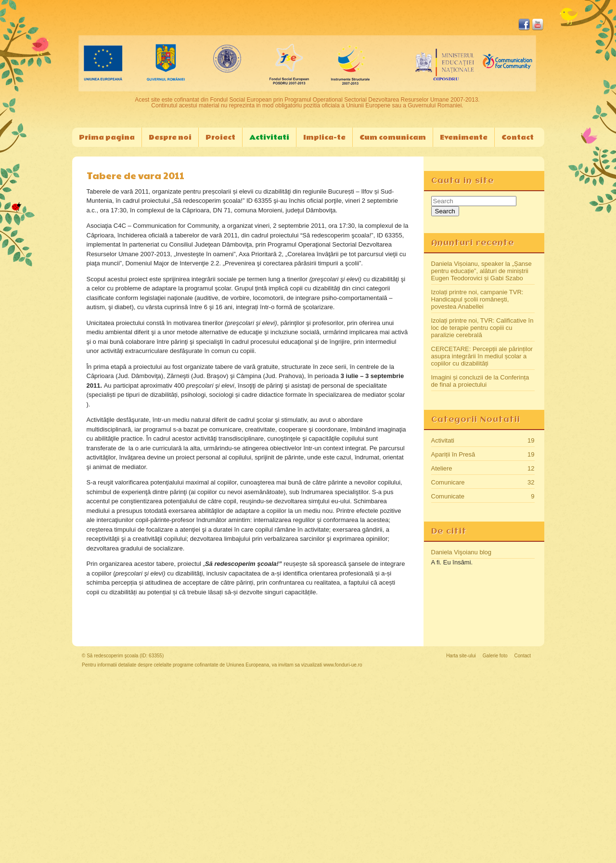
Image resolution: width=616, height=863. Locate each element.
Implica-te (324, 137)
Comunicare (448, 482)
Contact (518, 137)
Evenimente (464, 137)
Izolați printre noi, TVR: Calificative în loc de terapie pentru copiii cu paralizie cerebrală (482, 328)
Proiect (220, 137)
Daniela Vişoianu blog (462, 552)
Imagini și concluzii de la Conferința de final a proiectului (480, 381)
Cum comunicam (393, 137)
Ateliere (442, 468)
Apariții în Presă (453, 454)
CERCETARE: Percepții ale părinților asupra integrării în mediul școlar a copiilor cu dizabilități (482, 356)
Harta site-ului (461, 656)
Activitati (269, 137)
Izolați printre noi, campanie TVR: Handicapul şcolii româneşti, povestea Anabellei (477, 299)
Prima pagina (107, 137)
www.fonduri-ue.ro (343, 665)
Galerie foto (495, 656)
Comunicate (448, 496)
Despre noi (170, 137)
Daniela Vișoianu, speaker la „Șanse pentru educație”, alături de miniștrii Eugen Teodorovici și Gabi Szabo (481, 271)
